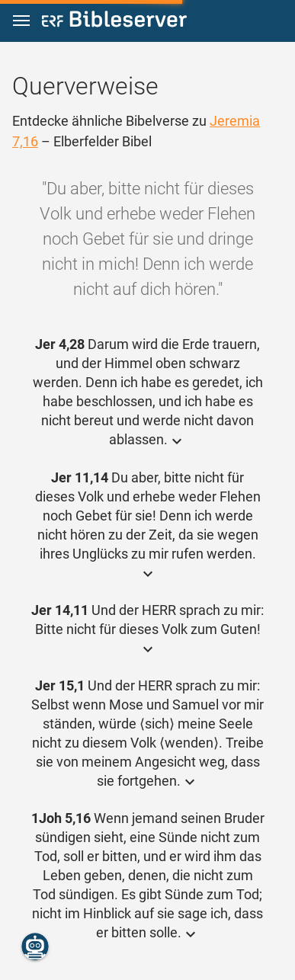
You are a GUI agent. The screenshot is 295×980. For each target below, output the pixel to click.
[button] (21, 21)
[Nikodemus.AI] (35, 946)
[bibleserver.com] (114, 22)
